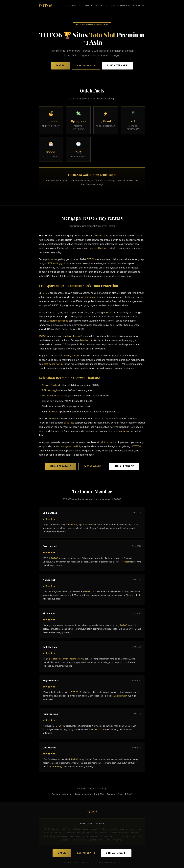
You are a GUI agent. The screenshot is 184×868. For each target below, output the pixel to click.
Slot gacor (131, 595)
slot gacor (86, 5)
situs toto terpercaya (120, 833)
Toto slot (124, 562)
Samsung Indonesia (62, 794)
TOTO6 (71, 181)
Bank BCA (99, 794)
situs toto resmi (123, 836)
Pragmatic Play (114, 794)
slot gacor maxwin (114, 840)
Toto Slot (102, 35)
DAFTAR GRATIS (86, 66)
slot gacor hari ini (54, 364)
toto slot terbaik (102, 833)
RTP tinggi (139, 5)
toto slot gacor (108, 836)
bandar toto (87, 340)
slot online (64, 356)
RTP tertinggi (55, 263)
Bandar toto (100, 729)
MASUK (61, 65)
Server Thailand (51, 385)
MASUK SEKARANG (61, 466)
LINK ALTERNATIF (117, 65)
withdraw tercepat (57, 321)
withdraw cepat (117, 829)
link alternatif (75, 336)
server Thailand (121, 5)
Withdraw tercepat (53, 396)
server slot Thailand (59, 836)
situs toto (102, 5)
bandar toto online (95, 840)
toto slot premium (78, 840)
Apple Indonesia (83, 794)
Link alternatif (120, 696)
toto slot (70, 5)
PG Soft (129, 794)
